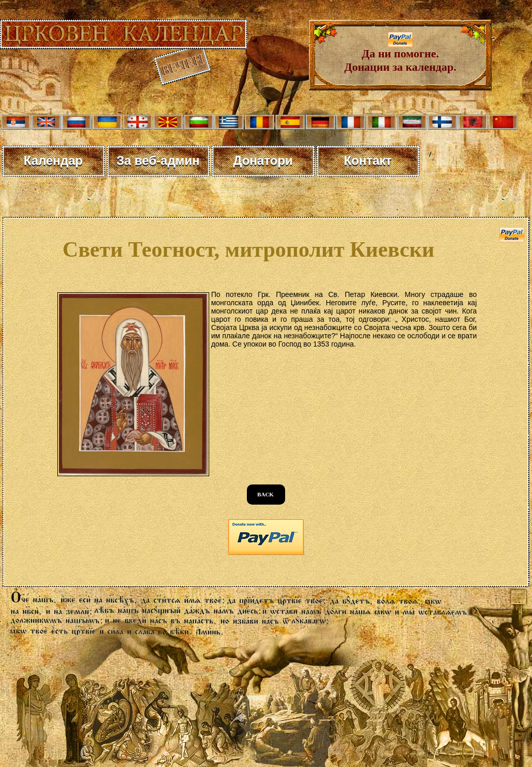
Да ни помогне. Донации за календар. (401, 55)
